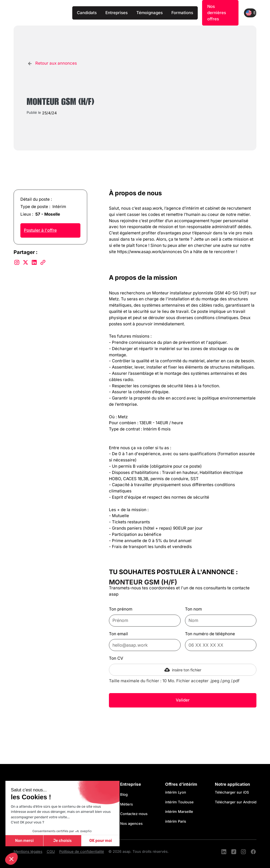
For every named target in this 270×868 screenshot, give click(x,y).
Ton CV (116, 658)
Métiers (126, 804)
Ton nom (193, 609)
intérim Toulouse (179, 802)
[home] (41, 13)
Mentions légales (28, 851)
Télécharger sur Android (236, 802)
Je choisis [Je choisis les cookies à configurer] (62, 841)
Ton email (118, 634)
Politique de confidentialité (82, 851)
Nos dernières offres (217, 13)
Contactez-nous (134, 814)
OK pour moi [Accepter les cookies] (101, 841)
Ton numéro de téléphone (210, 634)
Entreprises (117, 13)
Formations (182, 13)
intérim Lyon (176, 792)
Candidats (87, 13)
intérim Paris (176, 821)
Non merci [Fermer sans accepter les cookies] (24, 841)
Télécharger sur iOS (232, 792)
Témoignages (150, 13)
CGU (51, 851)
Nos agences (131, 823)
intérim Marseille (180, 812)
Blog (124, 794)
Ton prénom (121, 609)
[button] (11, 859)
